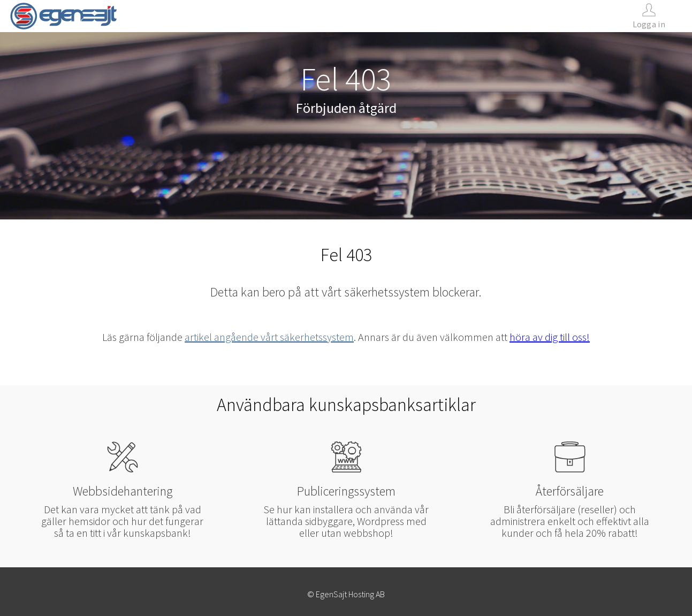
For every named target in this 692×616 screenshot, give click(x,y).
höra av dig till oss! (550, 337)
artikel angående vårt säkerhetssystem (269, 337)
